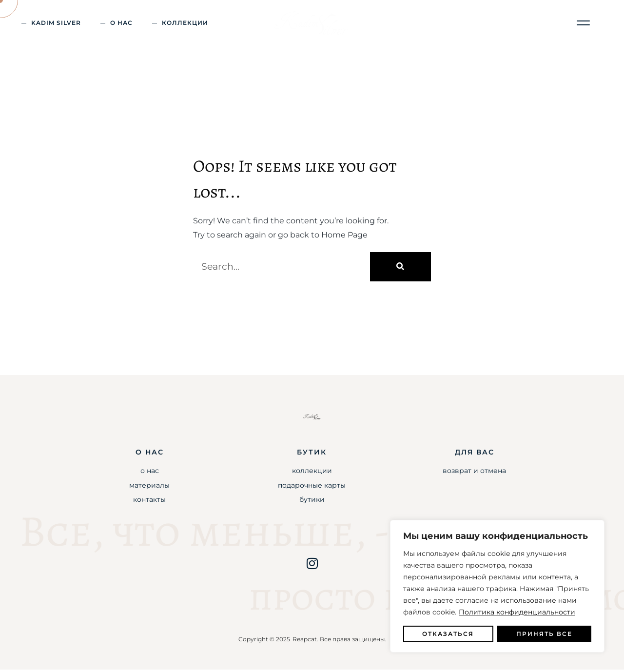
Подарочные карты (312, 488)
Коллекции (185, 23)
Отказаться (448, 634)
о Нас (121, 23)
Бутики (312, 502)
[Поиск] (400, 269)
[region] (497, 586)
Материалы (149, 488)
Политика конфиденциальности (517, 612)
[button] (584, 23)
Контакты (149, 502)
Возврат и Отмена (474, 473)
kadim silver (56, 23)
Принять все (544, 634)
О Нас (150, 473)
